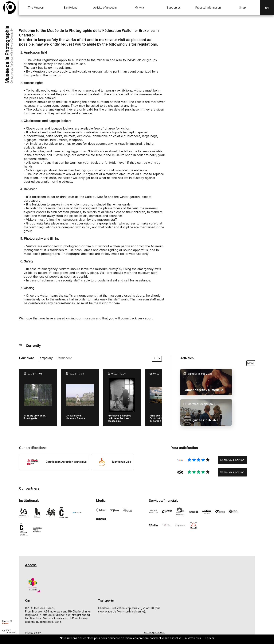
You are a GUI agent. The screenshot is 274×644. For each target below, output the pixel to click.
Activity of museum (105, 8)
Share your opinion (232, 460)
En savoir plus (192, 638)
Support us (174, 8)
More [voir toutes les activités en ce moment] (251, 363)
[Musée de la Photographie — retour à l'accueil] (10, 8)
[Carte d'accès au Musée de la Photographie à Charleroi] (213, 600)
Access (31, 565)
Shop (243, 8)
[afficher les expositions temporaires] (45, 359)
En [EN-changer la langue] (267, 8)
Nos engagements (155, 633)
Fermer (210, 638)
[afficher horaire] (7, 622)
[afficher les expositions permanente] (64, 359)
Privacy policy (33, 633)
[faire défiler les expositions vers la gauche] (155, 359)
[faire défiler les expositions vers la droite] (159, 359)
